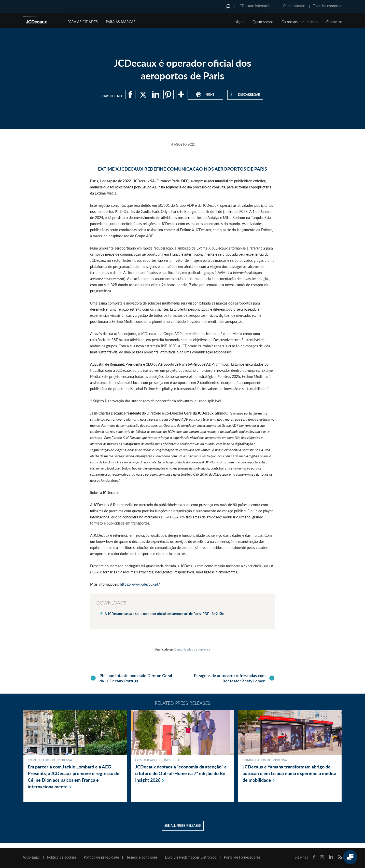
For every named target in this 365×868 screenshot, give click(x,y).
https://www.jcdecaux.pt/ (140, 584)
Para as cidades (83, 22)
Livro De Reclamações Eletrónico (191, 857)
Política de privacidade (101, 857)
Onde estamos (294, 6)
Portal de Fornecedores (242, 857)
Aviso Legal (31, 857)
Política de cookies (62, 857)
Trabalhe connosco (328, 6)
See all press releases (183, 830)
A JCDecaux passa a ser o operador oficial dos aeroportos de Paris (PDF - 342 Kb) (164, 614)
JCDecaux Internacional (257, 6)
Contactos (334, 22)
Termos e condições (142, 857)
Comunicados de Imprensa (192, 649)
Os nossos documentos (300, 22)
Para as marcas (121, 22)
